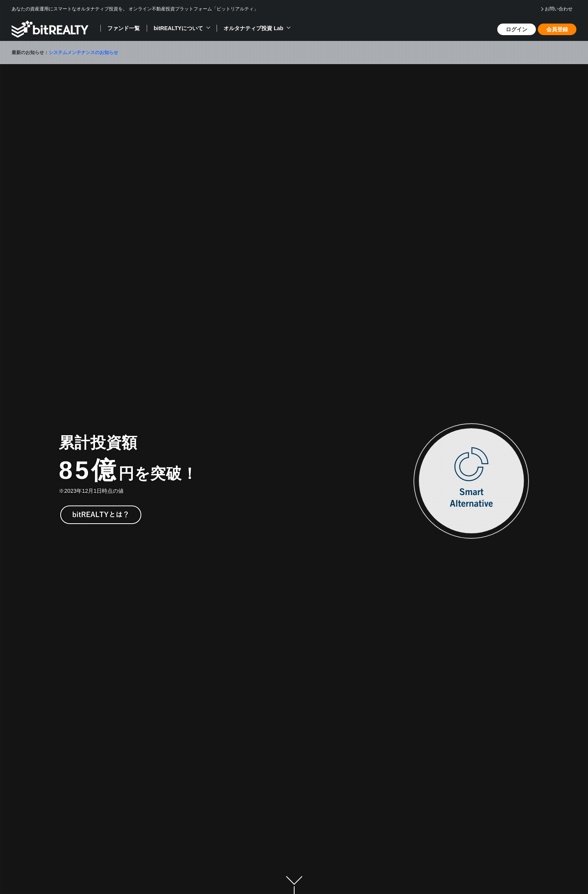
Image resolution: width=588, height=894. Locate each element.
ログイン (517, 29)
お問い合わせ (559, 9)
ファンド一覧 (124, 28)
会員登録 (557, 29)
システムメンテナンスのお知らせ (83, 53)
